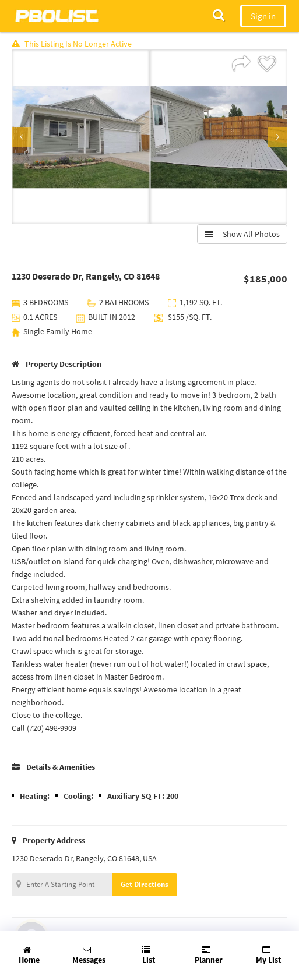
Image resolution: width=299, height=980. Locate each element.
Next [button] (277, 137)
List (149, 955)
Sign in (263, 16)
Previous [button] (22, 137)
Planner (209, 955)
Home (29, 955)
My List (268, 955)
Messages (89, 955)
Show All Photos (242, 234)
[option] (81, 137)
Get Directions (145, 884)
